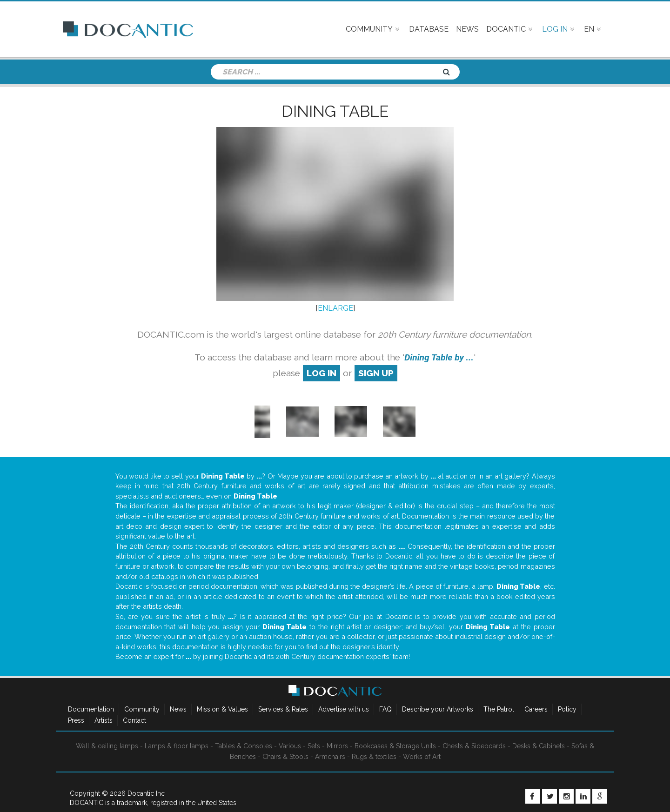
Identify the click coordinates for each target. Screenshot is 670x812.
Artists (104, 720)
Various (290, 746)
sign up (376, 373)
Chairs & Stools (285, 757)
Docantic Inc (146, 793)
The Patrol (499, 709)
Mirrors (337, 746)
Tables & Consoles (244, 746)
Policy (567, 709)
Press (76, 720)
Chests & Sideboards (474, 746)
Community (142, 709)
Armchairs (330, 757)
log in (322, 373)
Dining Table (335, 111)
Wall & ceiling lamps (107, 746)
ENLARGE (335, 308)
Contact (134, 720)
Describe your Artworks (438, 709)
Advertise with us (344, 709)
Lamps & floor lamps (177, 746)
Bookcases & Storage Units (395, 746)
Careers (536, 709)
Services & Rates (283, 709)
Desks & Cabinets (539, 746)
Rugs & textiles (374, 757)
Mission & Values (222, 709)
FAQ (385, 709)
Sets (314, 746)
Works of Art (422, 757)
